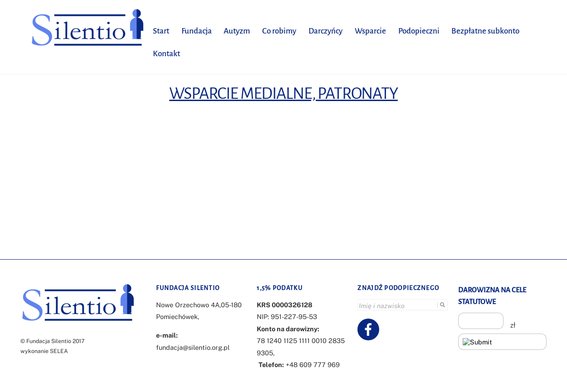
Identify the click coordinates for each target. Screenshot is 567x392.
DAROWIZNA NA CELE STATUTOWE (492, 296)
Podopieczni (419, 31)
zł (513, 325)
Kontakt (166, 54)
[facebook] (370, 329)
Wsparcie (370, 31)
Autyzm (237, 31)
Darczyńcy (325, 31)
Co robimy (279, 31)
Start (161, 31)
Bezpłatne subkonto (485, 31)
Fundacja (197, 31)
